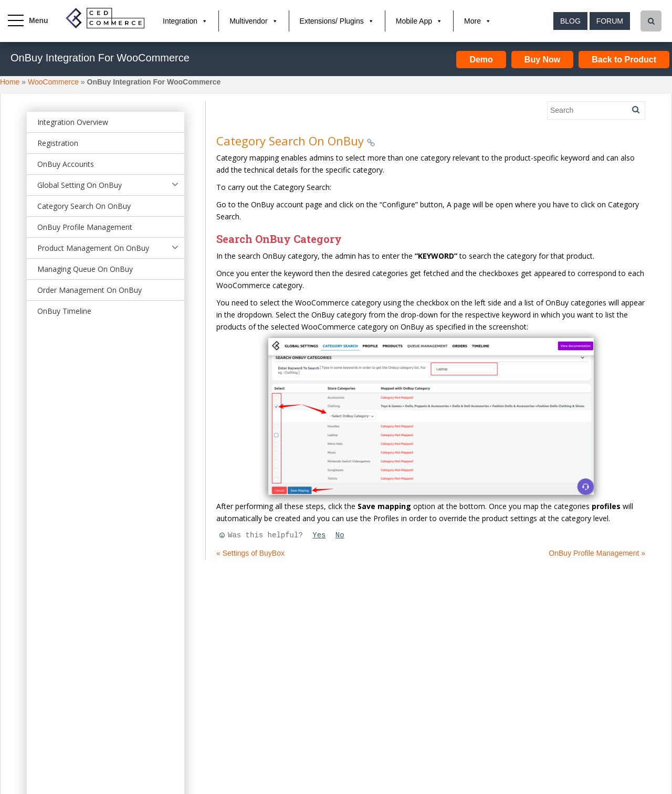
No (340, 535)
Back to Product (624, 60)
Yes (319, 535)
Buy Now (542, 60)
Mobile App (414, 21)
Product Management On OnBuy (93, 248)
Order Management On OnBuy (90, 290)
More (472, 21)
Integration (180, 21)
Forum (610, 21)
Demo (481, 60)
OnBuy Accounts (66, 164)
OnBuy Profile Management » (597, 553)
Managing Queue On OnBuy (85, 269)
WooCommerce (53, 82)
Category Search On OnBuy (84, 206)
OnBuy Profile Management (85, 227)
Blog (570, 21)
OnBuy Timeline (64, 311)
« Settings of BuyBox (250, 553)
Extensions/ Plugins (332, 21)
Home (10, 82)
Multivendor (248, 21)
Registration (58, 143)
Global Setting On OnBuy (80, 185)
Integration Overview (73, 122)
